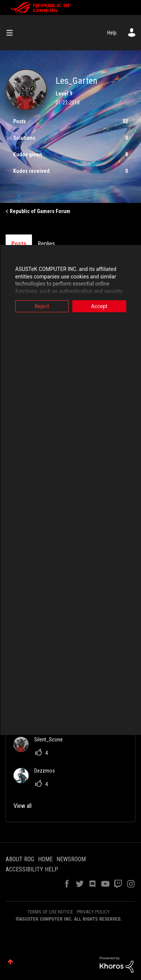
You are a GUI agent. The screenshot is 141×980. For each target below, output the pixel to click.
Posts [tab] (19, 244)
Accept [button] (99, 306)
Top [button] (10, 962)
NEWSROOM (71, 859)
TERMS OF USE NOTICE (50, 912)
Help (112, 33)
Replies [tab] (46, 244)
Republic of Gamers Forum (40, 211)
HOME (45, 859)
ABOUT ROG (20, 859)
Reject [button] (42, 306)
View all (23, 806)
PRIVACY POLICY (93, 912)
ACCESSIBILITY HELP (32, 869)
